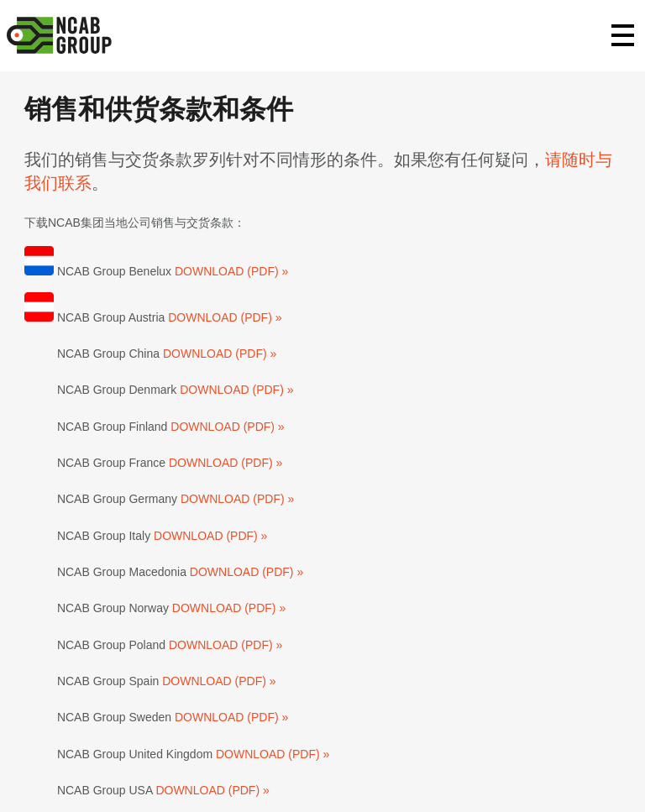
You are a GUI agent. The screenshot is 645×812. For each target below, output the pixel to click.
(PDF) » (267, 271)
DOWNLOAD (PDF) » (225, 317)
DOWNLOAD (211, 271)
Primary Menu (623, 35)
